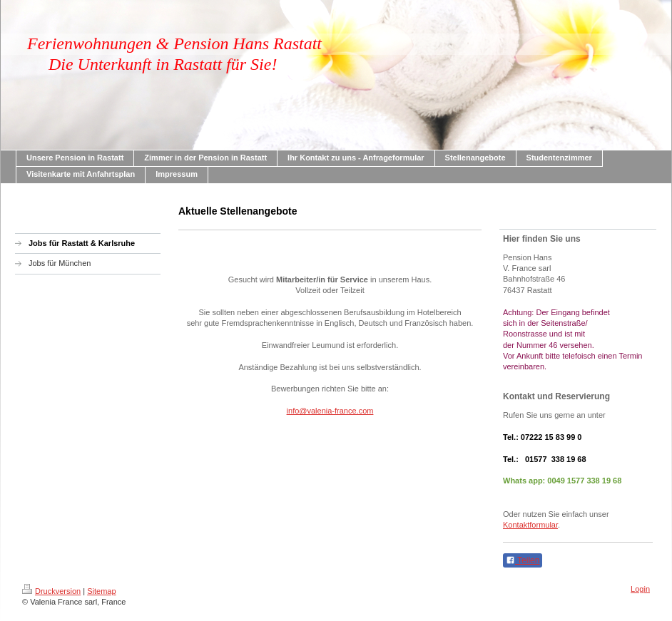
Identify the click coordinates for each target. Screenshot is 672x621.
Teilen (523, 560)
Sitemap (101, 591)
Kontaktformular (530, 525)
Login (640, 589)
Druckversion (51, 591)
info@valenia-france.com (330, 411)
